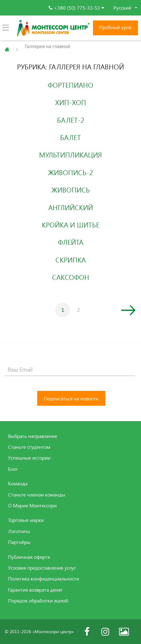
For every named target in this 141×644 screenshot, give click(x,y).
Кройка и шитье (71, 225)
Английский (71, 207)
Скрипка (71, 260)
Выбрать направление (33, 436)
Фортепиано (70, 85)
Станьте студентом (29, 447)
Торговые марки (26, 520)
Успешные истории (29, 458)
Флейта (71, 242)
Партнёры (19, 542)
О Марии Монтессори (32, 505)
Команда (18, 483)
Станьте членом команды (37, 495)
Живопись (71, 190)
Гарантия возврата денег (35, 590)
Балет (70, 137)
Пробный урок (115, 27)
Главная (7, 50)
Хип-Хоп (71, 102)
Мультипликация (70, 155)
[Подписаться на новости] (71, 398)
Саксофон (71, 277)
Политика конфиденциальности (44, 579)
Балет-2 (71, 120)
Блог (13, 469)
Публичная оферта (29, 557)
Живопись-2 (70, 172)
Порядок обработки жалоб (38, 601)
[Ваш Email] (70, 370)
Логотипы (19, 531)
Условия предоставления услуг (42, 568)
